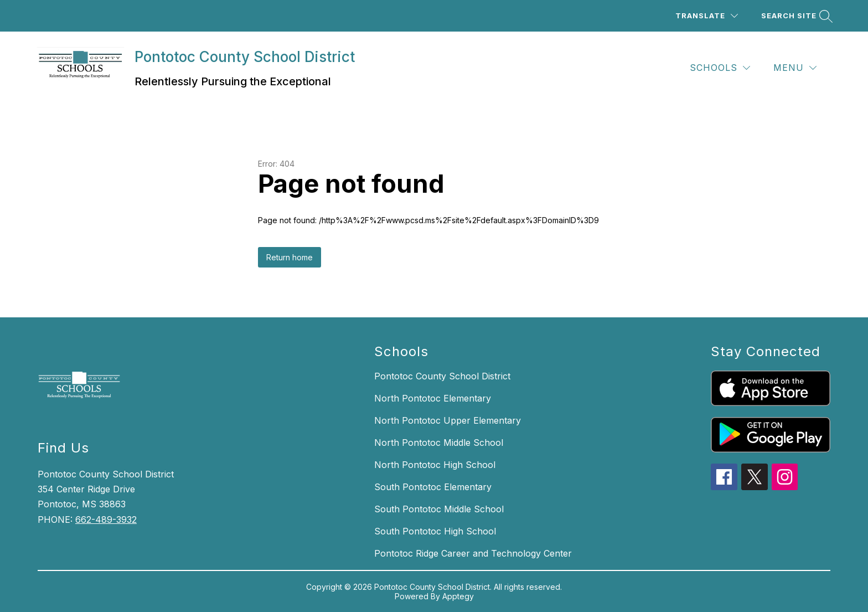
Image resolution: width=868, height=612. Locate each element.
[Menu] (795, 68)
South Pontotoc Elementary (433, 487)
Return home (290, 257)
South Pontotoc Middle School (439, 509)
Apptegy (458, 596)
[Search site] (795, 16)
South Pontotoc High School (435, 531)
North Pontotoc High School (435, 465)
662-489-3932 (106, 520)
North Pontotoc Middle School (439, 443)
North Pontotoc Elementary (433, 398)
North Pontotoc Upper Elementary (448, 420)
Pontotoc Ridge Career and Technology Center (473, 553)
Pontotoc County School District (442, 376)
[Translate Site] (707, 16)
